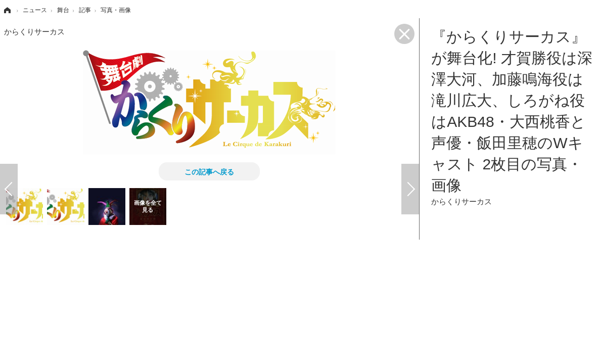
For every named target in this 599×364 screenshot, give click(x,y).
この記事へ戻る (209, 171)
